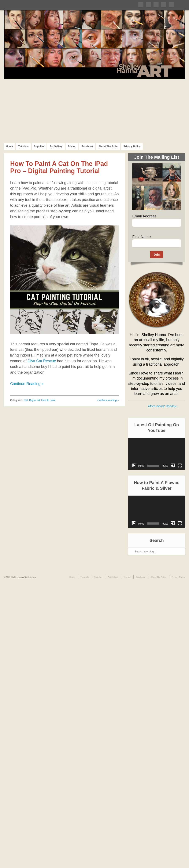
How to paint (48, 400)
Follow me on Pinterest (156, 5)
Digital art (35, 400)
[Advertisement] (94, 110)
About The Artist (108, 146)
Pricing (72, 146)
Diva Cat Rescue (42, 361)
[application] (157, 454)
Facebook (87, 146)
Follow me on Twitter (141, 5)
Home (9, 146)
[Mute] (173, 466)
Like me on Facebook (148, 5)
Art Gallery (56, 146)
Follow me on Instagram (164, 5)
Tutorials (23, 146)
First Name (142, 237)
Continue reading (108, 400)
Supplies (39, 146)
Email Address (144, 216)
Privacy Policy (132, 146)
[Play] (134, 466)
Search (132, 537)
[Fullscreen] (180, 466)
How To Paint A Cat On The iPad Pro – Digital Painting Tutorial (59, 167)
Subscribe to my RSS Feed (171, 5)
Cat (26, 400)
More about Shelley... (163, 406)
